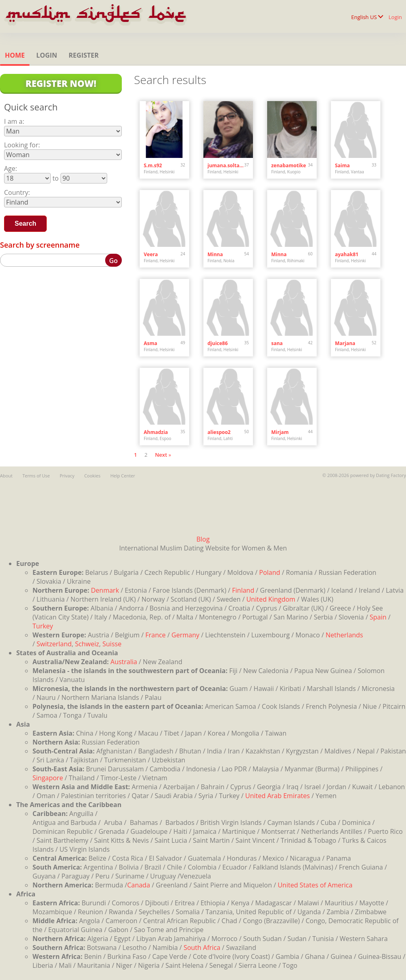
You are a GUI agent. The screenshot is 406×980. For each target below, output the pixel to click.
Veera (151, 254)
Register (84, 55)
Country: (17, 192)
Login (395, 17)
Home (15, 55)
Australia (124, 662)
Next (161, 455)
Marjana (345, 343)
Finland (243, 590)
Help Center (123, 476)
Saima (342, 165)
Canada (138, 885)
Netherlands (344, 635)
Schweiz (87, 644)
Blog (203, 539)
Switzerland (54, 644)
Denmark (105, 590)
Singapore (48, 778)
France (155, 635)
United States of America (315, 885)
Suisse (112, 644)
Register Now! (61, 83)
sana (277, 343)
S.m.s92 (153, 165)
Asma (150, 343)
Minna (215, 254)
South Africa (202, 948)
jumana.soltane (226, 165)
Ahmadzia (156, 432)
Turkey (43, 626)
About (6, 476)
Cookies (92, 476)
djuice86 (218, 343)
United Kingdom (271, 599)
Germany (185, 635)
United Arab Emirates (278, 796)
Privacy (67, 476)
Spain (378, 617)
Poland (270, 572)
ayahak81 (347, 254)
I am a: (14, 121)
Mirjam (280, 432)
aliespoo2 (219, 432)
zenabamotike (289, 165)
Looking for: (22, 145)
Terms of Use (36, 476)
